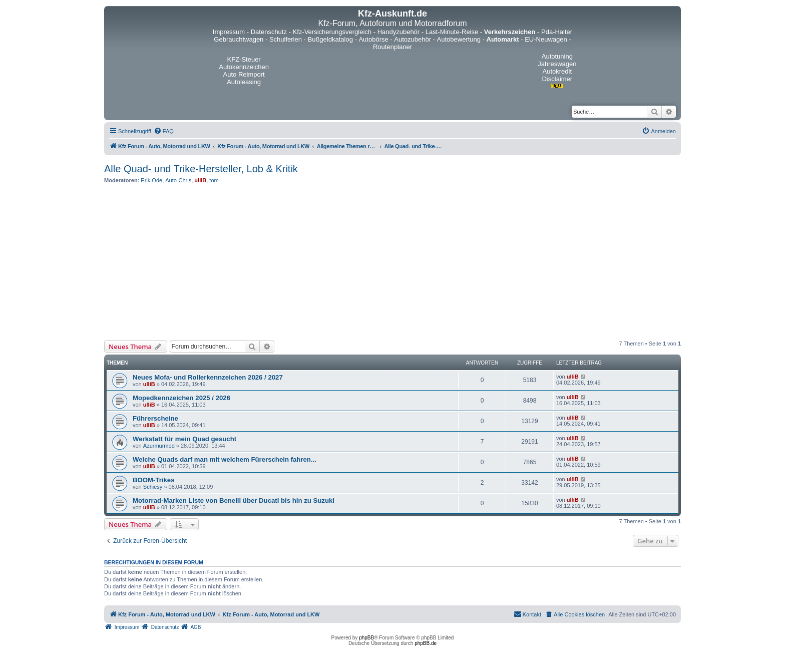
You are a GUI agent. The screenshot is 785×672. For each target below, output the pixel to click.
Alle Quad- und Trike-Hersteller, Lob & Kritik (201, 169)
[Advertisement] (392, 262)
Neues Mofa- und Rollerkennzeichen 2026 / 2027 (208, 377)
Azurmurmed (159, 446)
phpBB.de (426, 643)
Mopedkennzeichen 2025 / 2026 (181, 398)
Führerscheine (155, 418)
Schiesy (153, 487)
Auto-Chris (178, 180)
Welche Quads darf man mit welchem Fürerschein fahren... (225, 459)
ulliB (200, 180)
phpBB (366, 638)
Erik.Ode (151, 180)
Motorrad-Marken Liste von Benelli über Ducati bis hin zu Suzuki (234, 500)
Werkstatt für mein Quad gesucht (184, 439)
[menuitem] (164, 131)
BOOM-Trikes (154, 480)
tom (214, 180)
